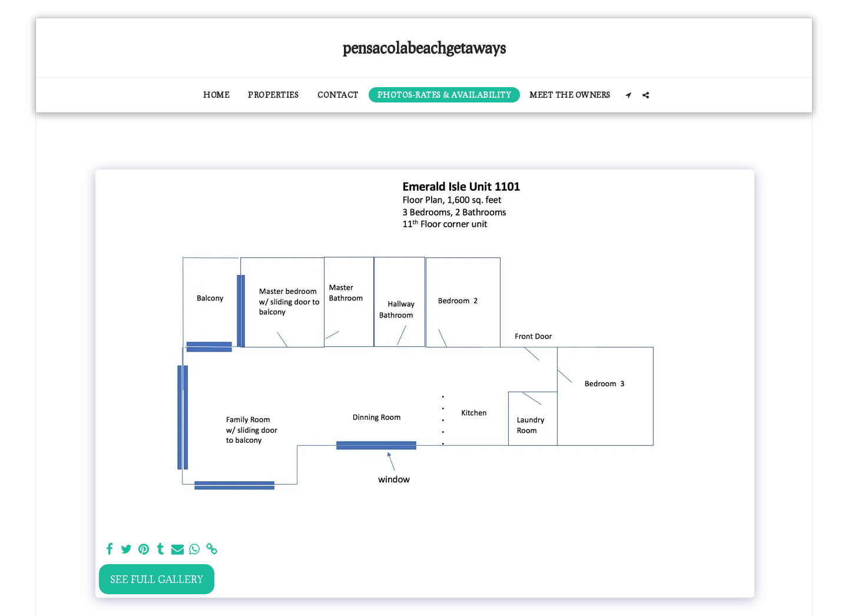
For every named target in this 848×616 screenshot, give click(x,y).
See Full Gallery (157, 579)
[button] (629, 95)
